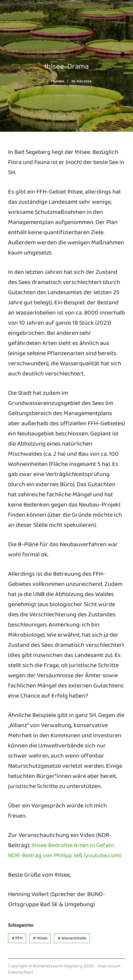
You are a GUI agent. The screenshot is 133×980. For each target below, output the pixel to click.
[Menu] (122, 8)
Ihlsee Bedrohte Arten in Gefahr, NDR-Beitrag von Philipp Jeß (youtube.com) (64, 850)
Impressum (109, 966)
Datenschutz (21, 972)
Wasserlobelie (72, 938)
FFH (17, 938)
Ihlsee (40, 938)
